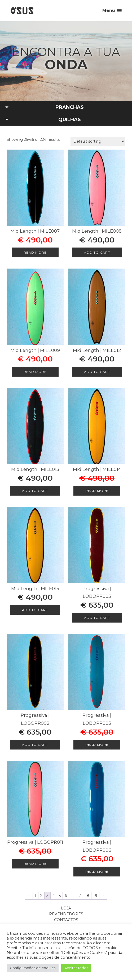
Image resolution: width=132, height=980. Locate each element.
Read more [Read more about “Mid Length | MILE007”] (35, 252)
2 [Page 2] (41, 896)
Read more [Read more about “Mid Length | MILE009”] (35, 372)
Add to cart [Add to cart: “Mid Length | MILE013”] (35, 491)
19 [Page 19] (95, 896)
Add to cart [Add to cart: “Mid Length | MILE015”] (35, 610)
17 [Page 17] (79, 896)
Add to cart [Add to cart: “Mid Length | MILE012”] (97, 372)
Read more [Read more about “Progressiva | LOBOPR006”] (97, 872)
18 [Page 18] (87, 896)
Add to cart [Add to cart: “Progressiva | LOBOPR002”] (35, 745)
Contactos (66, 920)
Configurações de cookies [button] (33, 968)
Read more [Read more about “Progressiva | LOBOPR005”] (97, 745)
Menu (109, 11)
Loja (66, 908)
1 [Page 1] (36, 896)
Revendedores (66, 914)
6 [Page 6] (66, 896)
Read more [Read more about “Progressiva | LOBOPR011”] (35, 864)
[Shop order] (98, 141)
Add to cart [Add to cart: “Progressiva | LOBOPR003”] (97, 618)
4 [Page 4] (54, 896)
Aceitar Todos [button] (76, 968)
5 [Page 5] (60, 896)
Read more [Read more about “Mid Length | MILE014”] (97, 491)
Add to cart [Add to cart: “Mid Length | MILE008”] (97, 252)
